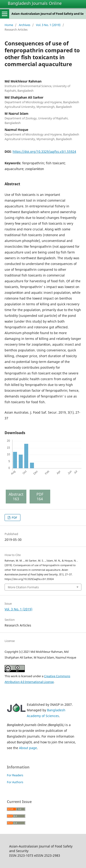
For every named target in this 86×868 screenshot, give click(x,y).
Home (9, 25)
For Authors (15, 782)
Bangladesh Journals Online (35, 3)
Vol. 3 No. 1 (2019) (48, 25)
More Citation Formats (23, 587)
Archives (25, 25)
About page (28, 748)
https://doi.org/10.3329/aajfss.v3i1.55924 (44, 152)
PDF (14, 518)
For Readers (15, 775)
